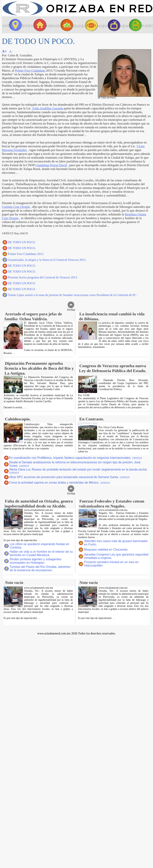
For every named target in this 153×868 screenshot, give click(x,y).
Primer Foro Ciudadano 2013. (26, 254)
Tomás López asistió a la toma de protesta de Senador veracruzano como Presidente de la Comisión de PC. (72, 295)
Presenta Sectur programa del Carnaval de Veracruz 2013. (43, 277)
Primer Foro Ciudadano (30, 71)
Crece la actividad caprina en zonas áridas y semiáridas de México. (59, 483)
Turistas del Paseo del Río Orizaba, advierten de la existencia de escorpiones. (40, 568)
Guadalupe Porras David (51, 165)
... (14, 353)
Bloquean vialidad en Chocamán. (106, 550)
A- (11, 52)
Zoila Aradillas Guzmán (48, 108)
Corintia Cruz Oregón (16, 207)
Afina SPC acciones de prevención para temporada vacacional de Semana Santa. (69, 477)
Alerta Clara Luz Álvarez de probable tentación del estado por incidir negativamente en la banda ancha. (78, 471)
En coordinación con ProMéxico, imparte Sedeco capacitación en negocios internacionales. (75, 458)
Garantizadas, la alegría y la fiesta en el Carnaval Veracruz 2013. (47, 260)
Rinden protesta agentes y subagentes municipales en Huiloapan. (36, 561)
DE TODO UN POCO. (22, 242)
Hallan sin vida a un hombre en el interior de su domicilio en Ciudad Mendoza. (41, 553)
